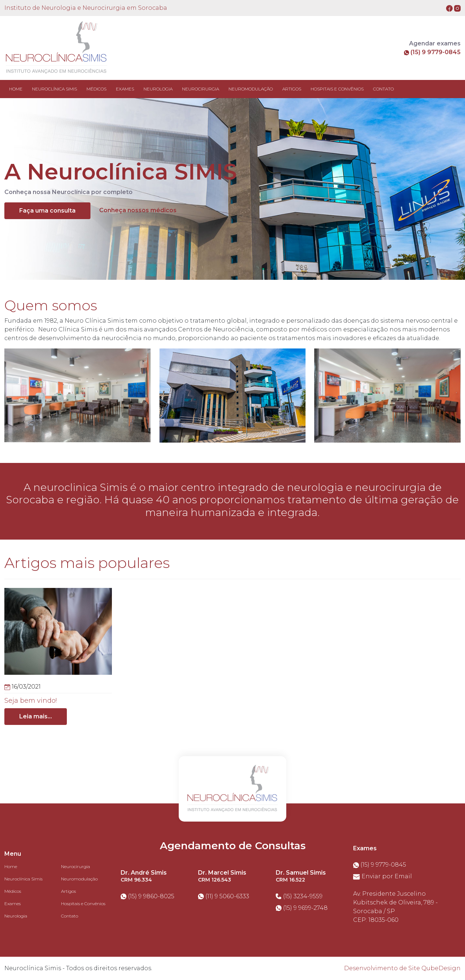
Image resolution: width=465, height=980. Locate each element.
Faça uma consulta (47, 211)
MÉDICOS (96, 89)
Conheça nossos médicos (138, 210)
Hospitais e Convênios (83, 904)
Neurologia (16, 916)
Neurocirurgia (76, 866)
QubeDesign (441, 968)
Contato (70, 916)
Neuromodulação (79, 879)
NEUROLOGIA (158, 89)
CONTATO (383, 89)
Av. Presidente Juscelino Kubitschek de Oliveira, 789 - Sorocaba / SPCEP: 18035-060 (395, 907)
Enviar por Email (383, 876)
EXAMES (125, 89)
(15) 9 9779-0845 (432, 52)
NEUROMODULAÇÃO (251, 89)
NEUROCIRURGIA (201, 89)
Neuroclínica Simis (23, 879)
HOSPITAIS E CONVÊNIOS (337, 89)
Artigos (68, 891)
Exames (13, 904)
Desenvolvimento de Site (382, 968)
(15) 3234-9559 (299, 896)
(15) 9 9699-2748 (302, 908)
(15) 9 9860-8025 (147, 896)
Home (16, 89)
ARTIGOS (292, 89)
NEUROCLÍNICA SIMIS (54, 89)
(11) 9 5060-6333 (224, 896)
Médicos (13, 891)
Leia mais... (36, 716)
